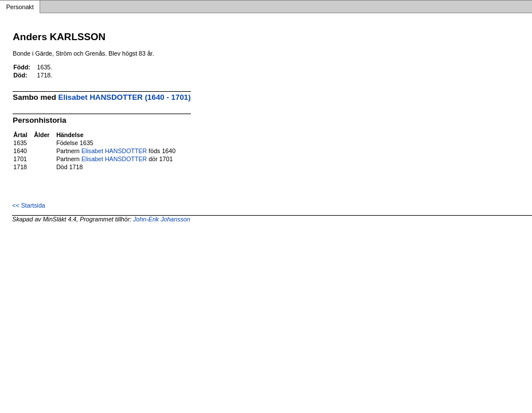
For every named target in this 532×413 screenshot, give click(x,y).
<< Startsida (28, 205)
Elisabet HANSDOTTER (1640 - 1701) (125, 97)
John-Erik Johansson (162, 219)
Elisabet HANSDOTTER (114, 151)
